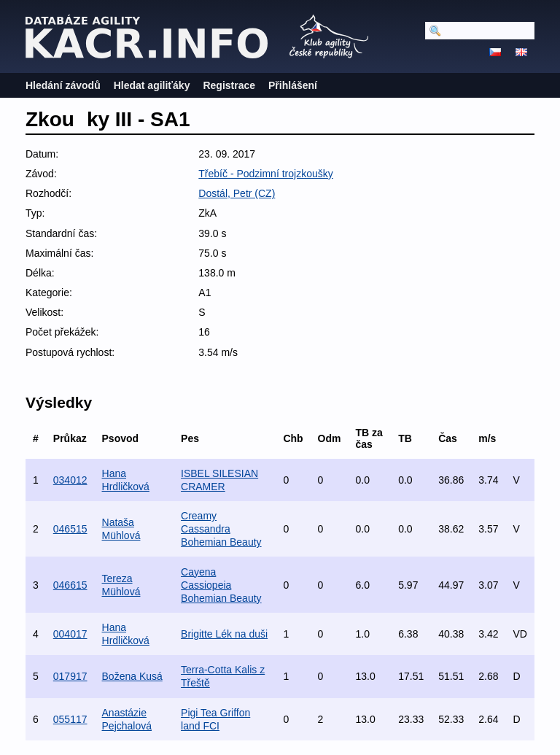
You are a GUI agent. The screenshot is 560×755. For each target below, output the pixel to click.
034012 (70, 480)
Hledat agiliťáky (152, 85)
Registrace (229, 85)
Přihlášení (293, 85)
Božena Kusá (132, 676)
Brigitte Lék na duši (224, 634)
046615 (70, 585)
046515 (70, 529)
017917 (70, 676)
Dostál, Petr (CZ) (237, 193)
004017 (70, 634)
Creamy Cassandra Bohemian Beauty (221, 529)
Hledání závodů (63, 85)
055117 (70, 719)
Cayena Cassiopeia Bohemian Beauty (221, 585)
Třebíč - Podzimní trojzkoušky (265, 174)
